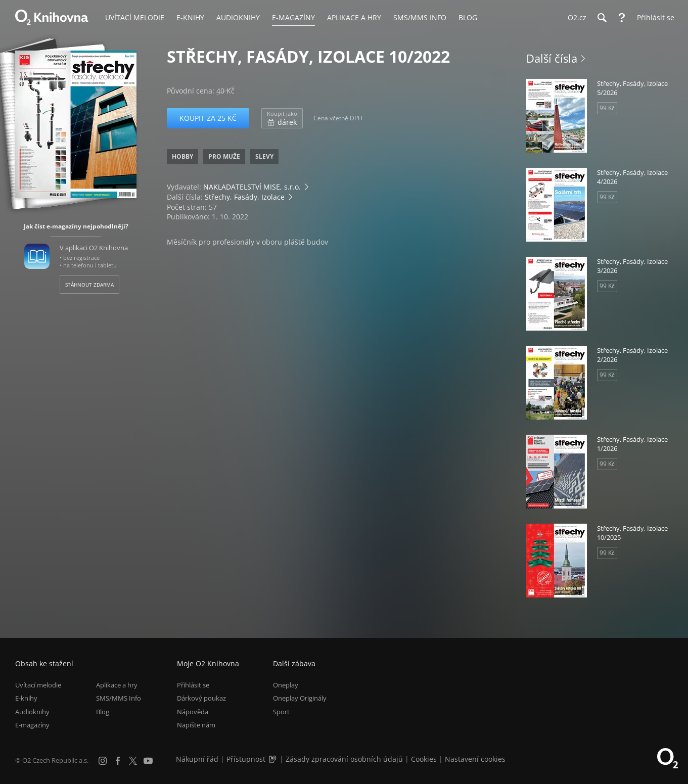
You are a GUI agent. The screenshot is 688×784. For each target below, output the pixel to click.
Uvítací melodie (38, 685)
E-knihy (26, 699)
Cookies (424, 759)
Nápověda (193, 712)
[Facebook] (118, 761)
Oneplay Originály (300, 699)
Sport (281, 712)
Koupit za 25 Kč (208, 118)
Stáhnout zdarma (89, 285)
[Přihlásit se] (653, 18)
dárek (282, 118)
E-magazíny (32, 725)
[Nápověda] (622, 18)
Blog (103, 712)
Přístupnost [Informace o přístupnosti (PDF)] (246, 759)
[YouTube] (148, 761)
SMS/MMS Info (119, 699)
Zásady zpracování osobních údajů (344, 759)
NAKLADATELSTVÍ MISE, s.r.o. (252, 187)
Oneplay (286, 685)
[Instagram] (103, 761)
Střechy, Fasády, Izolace (245, 197)
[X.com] (133, 761)
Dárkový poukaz (201, 699)
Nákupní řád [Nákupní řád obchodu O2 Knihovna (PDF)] (197, 759)
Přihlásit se (193, 685)
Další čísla (552, 58)
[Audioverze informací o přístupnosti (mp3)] (273, 759)
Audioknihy (32, 712)
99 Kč (607, 108)
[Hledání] (602, 18)
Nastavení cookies (475, 759)
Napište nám (196, 725)
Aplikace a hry (117, 685)
